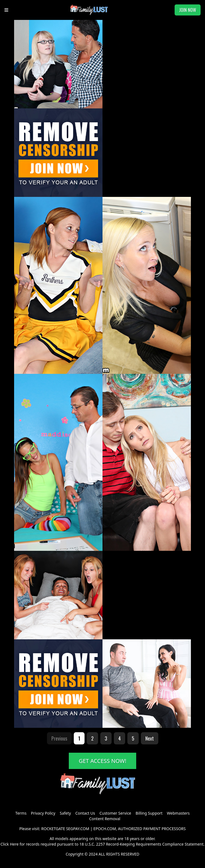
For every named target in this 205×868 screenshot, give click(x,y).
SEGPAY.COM (78, 829)
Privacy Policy (43, 813)
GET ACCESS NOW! (102, 761)
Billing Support (149, 813)
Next (150, 738)
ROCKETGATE (53, 829)
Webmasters (178, 813)
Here (14, 844)
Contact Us (85, 813)
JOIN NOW (188, 10)
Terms (21, 813)
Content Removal (105, 819)
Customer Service (115, 813)
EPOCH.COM (105, 829)
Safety (65, 813)
